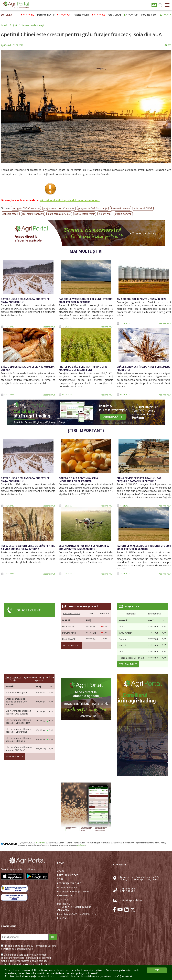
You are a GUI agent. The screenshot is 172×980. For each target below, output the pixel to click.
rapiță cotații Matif (85, 214)
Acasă (4, 25)
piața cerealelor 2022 (59, 214)
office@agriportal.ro (131, 900)
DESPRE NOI (64, 904)
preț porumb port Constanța (59, 208)
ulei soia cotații (10, 214)
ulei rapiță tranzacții (33, 214)
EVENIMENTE (64, 896)
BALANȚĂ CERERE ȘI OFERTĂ (73, 891)
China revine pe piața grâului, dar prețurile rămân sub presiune (139, 480)
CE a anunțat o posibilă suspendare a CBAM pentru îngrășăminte (84, 547)
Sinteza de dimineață (33, 25)
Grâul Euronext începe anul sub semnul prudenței (143, 368)
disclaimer (81, 845)
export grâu (105, 214)
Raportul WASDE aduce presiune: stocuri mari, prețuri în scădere (86, 300)
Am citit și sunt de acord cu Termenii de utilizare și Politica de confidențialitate (29, 947)
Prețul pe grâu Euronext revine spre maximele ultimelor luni (83, 368)
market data (41, 843)
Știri (15, 25)
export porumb (123, 214)
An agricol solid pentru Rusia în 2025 (141, 299)
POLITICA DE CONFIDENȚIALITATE (77, 914)
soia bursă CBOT (143, 208)
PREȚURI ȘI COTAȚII (68, 875)
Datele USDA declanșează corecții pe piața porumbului (25, 300)
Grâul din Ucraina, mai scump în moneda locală (28, 368)
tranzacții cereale (121, 208)
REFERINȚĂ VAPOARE (69, 883)
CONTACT (63, 900)
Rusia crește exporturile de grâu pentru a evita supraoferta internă (28, 547)
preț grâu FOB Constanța (26, 208)
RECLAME (62, 918)
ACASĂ (61, 871)
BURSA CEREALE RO (68, 887)
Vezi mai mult (49, 327)
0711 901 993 (127, 889)
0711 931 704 (127, 891)
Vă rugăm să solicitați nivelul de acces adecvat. (70, 200)
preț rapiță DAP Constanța (93, 208)
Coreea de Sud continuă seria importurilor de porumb (78, 480)
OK (53, 937)
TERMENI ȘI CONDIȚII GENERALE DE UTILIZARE (78, 908)
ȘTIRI (60, 879)
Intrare (154, 5)
